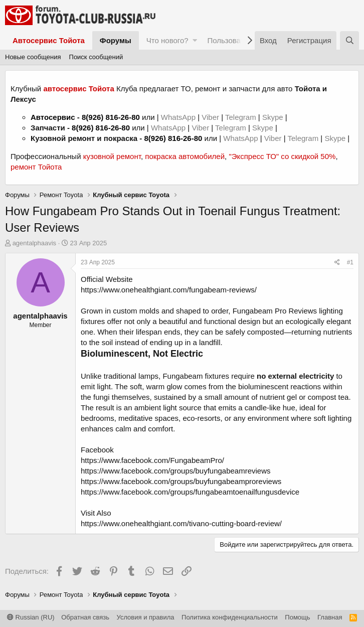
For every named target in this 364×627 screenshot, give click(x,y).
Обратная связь (85, 617)
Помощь (297, 617)
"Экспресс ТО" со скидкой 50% (282, 156)
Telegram (242, 117)
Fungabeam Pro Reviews (275, 311)
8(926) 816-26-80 (111, 117)
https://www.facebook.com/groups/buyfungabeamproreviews (181, 481)
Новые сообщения (33, 57)
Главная (330, 617)
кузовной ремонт (112, 156)
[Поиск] (349, 40)
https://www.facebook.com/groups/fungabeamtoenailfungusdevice (190, 492)
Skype (274, 117)
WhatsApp (179, 117)
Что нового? (167, 40)
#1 (350, 262)
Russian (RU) (31, 617)
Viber (210, 117)
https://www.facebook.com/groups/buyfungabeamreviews (176, 471)
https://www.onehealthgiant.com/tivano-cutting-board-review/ (181, 523)
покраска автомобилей (185, 156)
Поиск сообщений (96, 57)
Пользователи (232, 40)
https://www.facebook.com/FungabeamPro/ (152, 460)
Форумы (116, 40)
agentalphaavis (34, 243)
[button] (195, 40)
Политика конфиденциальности (230, 617)
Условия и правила (146, 617)
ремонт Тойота (36, 167)
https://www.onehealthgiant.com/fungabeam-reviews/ (169, 290)
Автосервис (53, 117)
